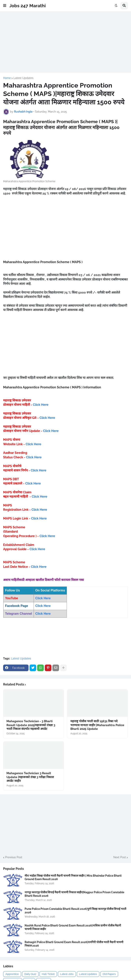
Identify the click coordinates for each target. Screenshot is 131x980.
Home (7, 78)
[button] (5, 6)
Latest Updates (23, 78)
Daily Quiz (30, 974)
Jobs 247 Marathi (28, 6)
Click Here (41, 405)
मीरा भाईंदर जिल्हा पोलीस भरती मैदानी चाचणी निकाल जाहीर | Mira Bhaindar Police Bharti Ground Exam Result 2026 (73, 877)
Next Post (120, 857)
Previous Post (14, 857)
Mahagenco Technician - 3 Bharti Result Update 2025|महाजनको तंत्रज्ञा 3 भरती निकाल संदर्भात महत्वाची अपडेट (31, 725)
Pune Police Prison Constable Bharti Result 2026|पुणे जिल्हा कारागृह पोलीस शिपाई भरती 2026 (75, 911)
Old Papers (109, 974)
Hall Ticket (48, 974)
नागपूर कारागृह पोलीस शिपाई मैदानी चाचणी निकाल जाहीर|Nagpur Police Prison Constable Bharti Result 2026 (74, 894)
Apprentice (12, 974)
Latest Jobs (67, 974)
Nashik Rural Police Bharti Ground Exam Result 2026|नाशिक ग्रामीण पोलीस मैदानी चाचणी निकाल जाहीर (73, 927)
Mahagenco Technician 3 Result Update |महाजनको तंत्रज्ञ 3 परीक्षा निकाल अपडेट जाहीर (30, 777)
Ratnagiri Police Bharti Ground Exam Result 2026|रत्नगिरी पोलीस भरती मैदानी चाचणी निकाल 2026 (74, 944)
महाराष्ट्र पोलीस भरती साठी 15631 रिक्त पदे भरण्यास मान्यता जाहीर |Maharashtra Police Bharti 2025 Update (97, 725)
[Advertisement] (65, 42)
